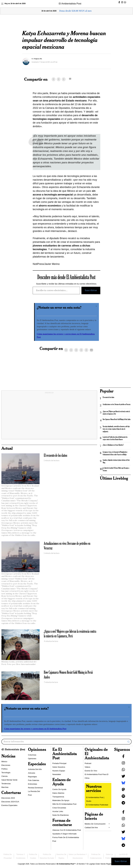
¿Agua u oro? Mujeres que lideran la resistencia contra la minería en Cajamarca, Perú (70, 634)
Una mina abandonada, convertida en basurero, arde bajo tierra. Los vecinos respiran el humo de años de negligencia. (116, 429)
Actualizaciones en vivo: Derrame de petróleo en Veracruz (67, 546)
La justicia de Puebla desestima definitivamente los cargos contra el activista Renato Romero (115, 438)
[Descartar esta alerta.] (96, 306)
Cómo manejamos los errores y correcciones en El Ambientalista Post (35, 729)
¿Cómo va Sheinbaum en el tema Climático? (113, 445)
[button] (128, 742)
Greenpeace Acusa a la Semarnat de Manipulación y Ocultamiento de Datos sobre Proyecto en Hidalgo (115, 453)
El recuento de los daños (56, 456)
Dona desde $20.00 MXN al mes (76, 11)
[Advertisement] (49, 417)
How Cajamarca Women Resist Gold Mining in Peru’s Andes (68, 675)
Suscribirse (91, 290)
